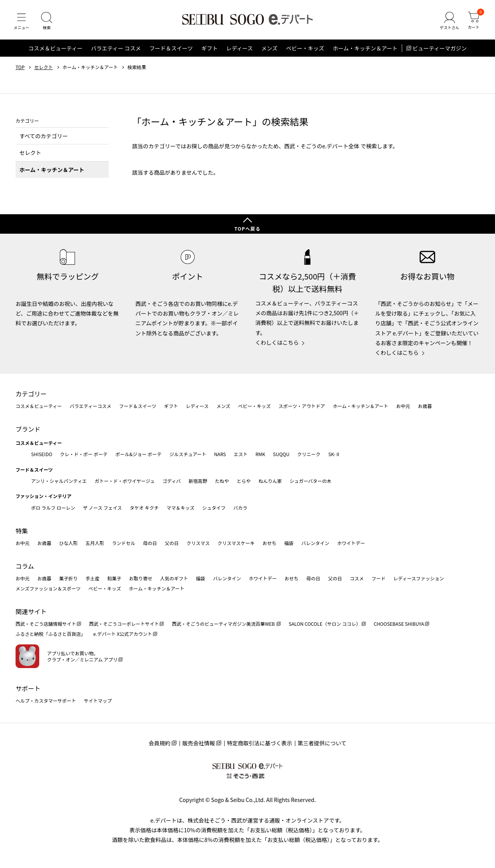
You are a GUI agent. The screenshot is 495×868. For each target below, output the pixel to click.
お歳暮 (425, 406)
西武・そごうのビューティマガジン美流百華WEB (224, 624)
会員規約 (159, 743)
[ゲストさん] (450, 21)
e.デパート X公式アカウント (123, 634)
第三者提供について (322, 743)
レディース (239, 48)
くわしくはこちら (277, 342)
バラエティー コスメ (116, 48)
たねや (222, 481)
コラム (25, 566)
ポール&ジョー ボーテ (139, 454)
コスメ (357, 578)
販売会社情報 (199, 743)
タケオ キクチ (144, 508)
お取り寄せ (141, 578)
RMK (260, 454)
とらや (244, 481)
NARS (220, 454)
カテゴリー (31, 394)
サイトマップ (98, 700)
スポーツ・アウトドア (302, 406)
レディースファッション (419, 578)
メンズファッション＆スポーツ (48, 588)
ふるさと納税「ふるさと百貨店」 (51, 634)
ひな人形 (68, 543)
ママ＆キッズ (181, 508)
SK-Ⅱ (334, 454)
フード (378, 578)
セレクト (44, 67)
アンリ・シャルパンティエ (59, 481)
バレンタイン (315, 543)
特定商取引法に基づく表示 (260, 743)
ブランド (28, 429)
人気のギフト (174, 578)
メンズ (270, 48)
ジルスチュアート (188, 454)
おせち (269, 543)
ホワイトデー (351, 543)
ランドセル (124, 543)
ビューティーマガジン (440, 48)
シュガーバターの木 (310, 481)
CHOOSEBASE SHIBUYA (399, 624)
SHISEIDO (42, 454)
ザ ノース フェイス (102, 508)
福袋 (289, 543)
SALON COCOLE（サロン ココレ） (325, 624)
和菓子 (114, 578)
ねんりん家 (270, 481)
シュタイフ (214, 508)
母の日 (150, 543)
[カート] (474, 21)
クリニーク (309, 454)
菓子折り (68, 578)
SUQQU (281, 454)
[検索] (47, 21)
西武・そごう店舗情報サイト (46, 624)
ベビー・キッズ (305, 48)
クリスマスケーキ (236, 543)
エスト (241, 454)
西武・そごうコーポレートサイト (124, 624)
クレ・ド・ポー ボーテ (84, 454)
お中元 (403, 406)
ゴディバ (172, 481)
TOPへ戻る (247, 228)
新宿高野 (198, 481)
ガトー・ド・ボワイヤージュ (125, 481)
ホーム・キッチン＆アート (365, 48)
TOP (20, 67)
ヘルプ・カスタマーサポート (46, 700)
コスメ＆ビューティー (55, 48)
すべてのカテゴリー (44, 136)
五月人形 (95, 543)
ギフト (209, 48)
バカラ (241, 508)
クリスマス (198, 543)
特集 (22, 531)
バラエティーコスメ (90, 406)
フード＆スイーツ (171, 48)
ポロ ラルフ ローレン (53, 508)
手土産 (92, 578)
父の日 (172, 543)
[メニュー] (21, 21)
